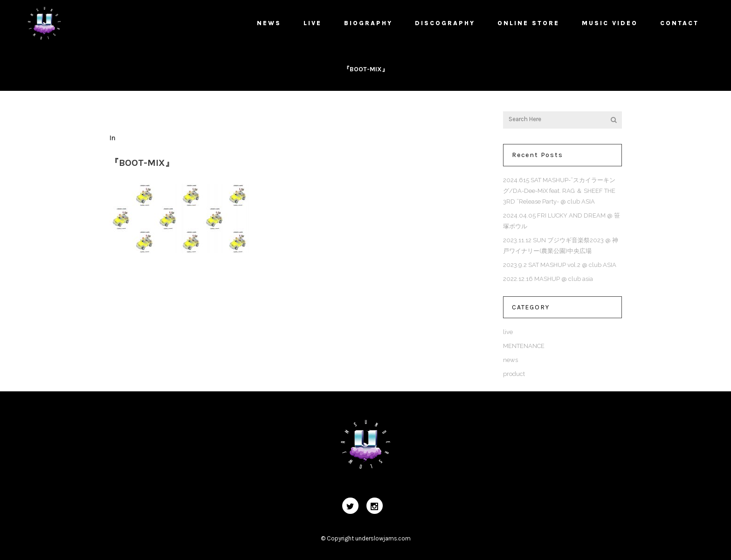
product (514, 374)
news (510, 360)
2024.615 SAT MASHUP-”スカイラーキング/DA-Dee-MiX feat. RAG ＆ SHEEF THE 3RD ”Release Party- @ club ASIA (559, 191)
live (508, 332)
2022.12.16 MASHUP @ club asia (548, 279)
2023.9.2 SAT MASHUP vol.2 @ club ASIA (560, 265)
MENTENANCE (524, 346)
